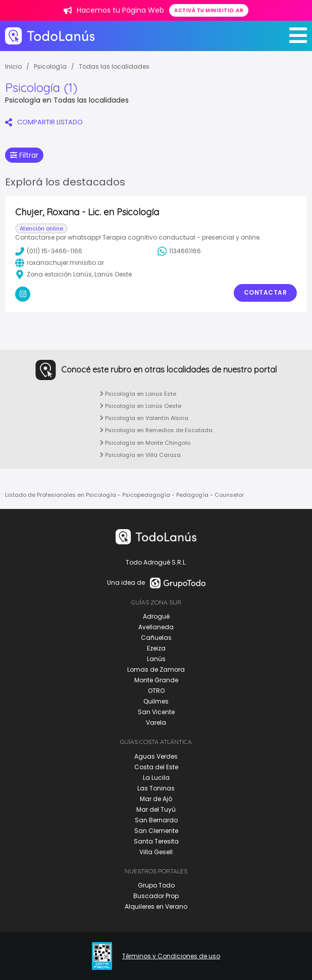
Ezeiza (156, 648)
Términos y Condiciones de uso (171, 956)
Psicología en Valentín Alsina (144, 418)
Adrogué (156, 616)
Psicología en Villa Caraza (140, 455)
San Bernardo (156, 820)
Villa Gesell (156, 852)
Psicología (50, 66)
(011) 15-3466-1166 (49, 251)
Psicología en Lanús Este (138, 394)
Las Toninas (156, 788)
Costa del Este (156, 767)
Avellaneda (156, 627)
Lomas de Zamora (156, 669)
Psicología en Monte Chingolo (145, 443)
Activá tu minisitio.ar (209, 10)
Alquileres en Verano (156, 906)
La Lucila (156, 778)
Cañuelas (156, 638)
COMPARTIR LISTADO (44, 122)
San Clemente (156, 831)
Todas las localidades (114, 66)
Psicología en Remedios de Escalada (156, 430)
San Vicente (156, 712)
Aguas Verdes (156, 756)
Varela (156, 722)
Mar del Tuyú (156, 809)
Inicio (13, 66)
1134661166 (179, 251)
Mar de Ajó (156, 799)
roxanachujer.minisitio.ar (60, 263)
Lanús (156, 659)
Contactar (266, 292)
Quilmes (156, 701)
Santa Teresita (156, 841)
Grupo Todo (156, 885)
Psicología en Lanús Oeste (141, 406)
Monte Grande (156, 680)
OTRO (156, 691)
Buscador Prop (156, 896)
